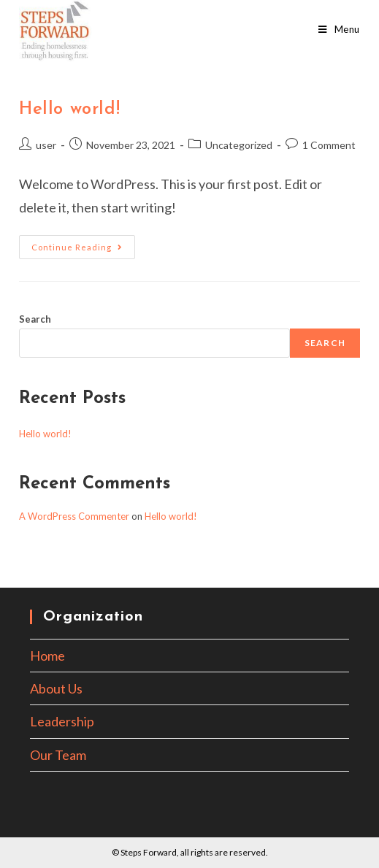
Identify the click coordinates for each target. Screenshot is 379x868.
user (46, 145)
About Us (56, 688)
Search (35, 319)
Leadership (62, 721)
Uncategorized (239, 145)
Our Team (58, 755)
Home (47, 656)
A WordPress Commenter (74, 516)
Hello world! (69, 110)
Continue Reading (83, 250)
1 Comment (329, 145)
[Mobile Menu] (339, 29)
